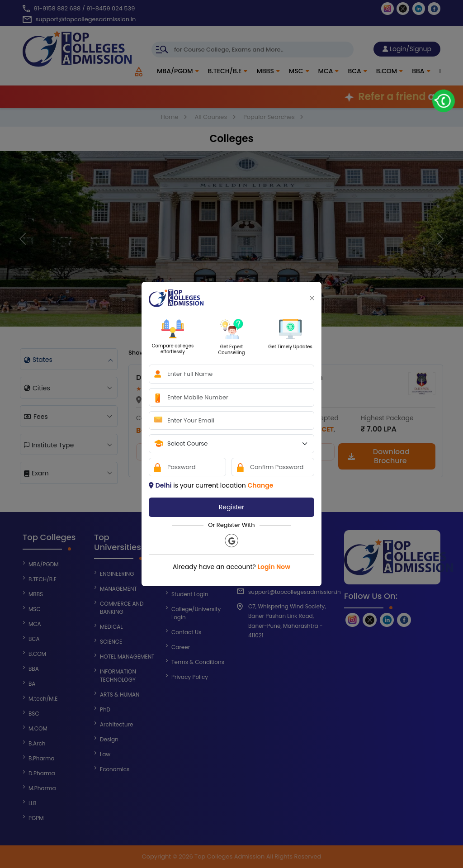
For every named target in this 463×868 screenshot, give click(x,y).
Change (260, 485)
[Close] (312, 298)
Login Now (274, 567)
